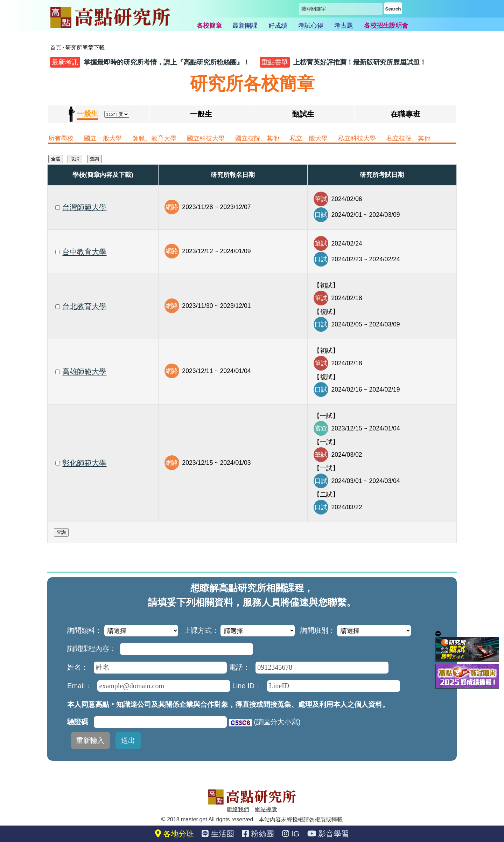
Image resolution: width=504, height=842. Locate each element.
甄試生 (303, 114)
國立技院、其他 (257, 138)
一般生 (201, 114)
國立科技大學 (206, 138)
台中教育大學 (84, 252)
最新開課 (245, 26)
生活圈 (218, 834)
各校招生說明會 (386, 26)
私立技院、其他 (408, 138)
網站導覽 (266, 809)
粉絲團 (258, 834)
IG (291, 834)
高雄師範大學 (84, 371)
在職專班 (405, 114)
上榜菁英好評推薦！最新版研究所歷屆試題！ (360, 62)
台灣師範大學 (84, 207)
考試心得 (311, 26)
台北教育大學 (84, 306)
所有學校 (61, 138)
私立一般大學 (309, 138)
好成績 (278, 26)
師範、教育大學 (154, 138)
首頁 (56, 47)
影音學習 (328, 834)
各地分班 (174, 834)
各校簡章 (209, 26)
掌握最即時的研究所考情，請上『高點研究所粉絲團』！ (167, 62)
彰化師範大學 (84, 463)
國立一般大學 (103, 138)
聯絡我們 (238, 809)
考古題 (344, 26)
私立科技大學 (357, 138)
